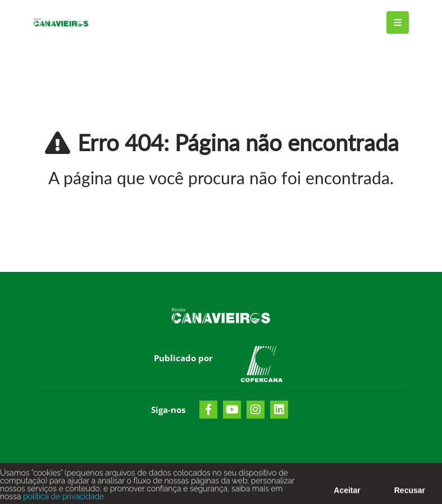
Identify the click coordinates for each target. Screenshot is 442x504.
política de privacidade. (63, 499)
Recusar (410, 493)
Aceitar (347, 493)
